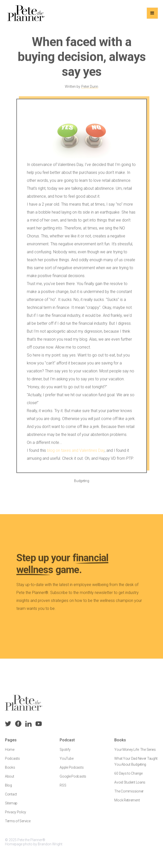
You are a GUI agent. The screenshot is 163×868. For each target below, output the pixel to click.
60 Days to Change (128, 777)
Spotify (65, 754)
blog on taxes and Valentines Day (76, 454)
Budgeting (81, 485)
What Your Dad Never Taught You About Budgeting (136, 766)
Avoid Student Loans (130, 786)
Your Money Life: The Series (135, 754)
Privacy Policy (16, 816)
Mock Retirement (127, 804)
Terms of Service (18, 825)
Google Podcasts (73, 780)
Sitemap (11, 807)
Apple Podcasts (72, 771)
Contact (11, 798)
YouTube (66, 763)
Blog (8, 789)
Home (10, 754)
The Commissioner (129, 795)
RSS (63, 789)
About (10, 780)
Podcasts (12, 763)
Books (10, 771)
